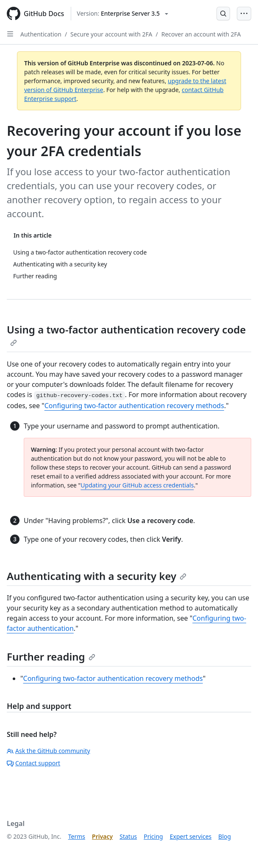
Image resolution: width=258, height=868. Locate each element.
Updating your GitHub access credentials (137, 485)
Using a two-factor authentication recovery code (126, 334)
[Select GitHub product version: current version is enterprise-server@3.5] (122, 14)
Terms (77, 836)
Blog (225, 836)
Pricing (153, 836)
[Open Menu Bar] (244, 14)
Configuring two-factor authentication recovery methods (134, 406)
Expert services (191, 836)
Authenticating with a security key (97, 576)
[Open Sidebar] (10, 34)
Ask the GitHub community (49, 751)
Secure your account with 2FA (111, 34)
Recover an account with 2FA (201, 34)
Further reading (51, 657)
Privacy (102, 836)
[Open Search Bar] (223, 14)
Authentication (41, 34)
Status (128, 836)
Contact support (33, 763)
